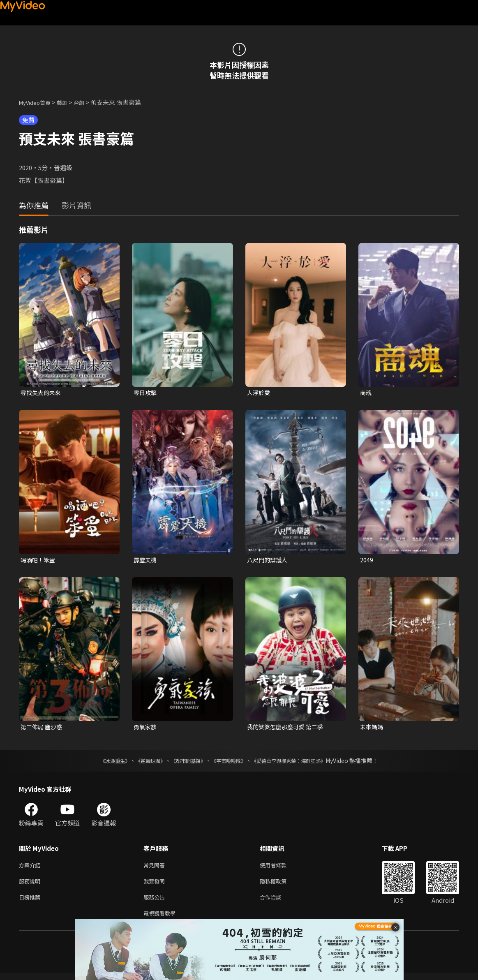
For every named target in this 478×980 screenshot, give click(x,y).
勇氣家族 (146, 729)
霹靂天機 (146, 561)
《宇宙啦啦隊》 (230, 763)
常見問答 (156, 868)
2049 (367, 561)
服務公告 (156, 903)
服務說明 (31, 885)
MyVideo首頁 (38, 102)
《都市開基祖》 (184, 763)
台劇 (87, 102)
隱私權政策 (280, 885)
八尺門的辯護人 (269, 561)
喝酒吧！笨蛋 (39, 561)
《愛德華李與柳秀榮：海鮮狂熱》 (299, 763)
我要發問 (156, 885)
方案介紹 (31, 868)
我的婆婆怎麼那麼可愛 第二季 (288, 729)
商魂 (366, 393)
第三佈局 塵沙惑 (43, 729)
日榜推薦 (31, 903)
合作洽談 (277, 903)
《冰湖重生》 (101, 763)
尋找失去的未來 (42, 393)
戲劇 (69, 102)
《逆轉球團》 (141, 763)
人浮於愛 (259, 393)
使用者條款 (280, 868)
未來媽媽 (372, 729)
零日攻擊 (146, 393)
